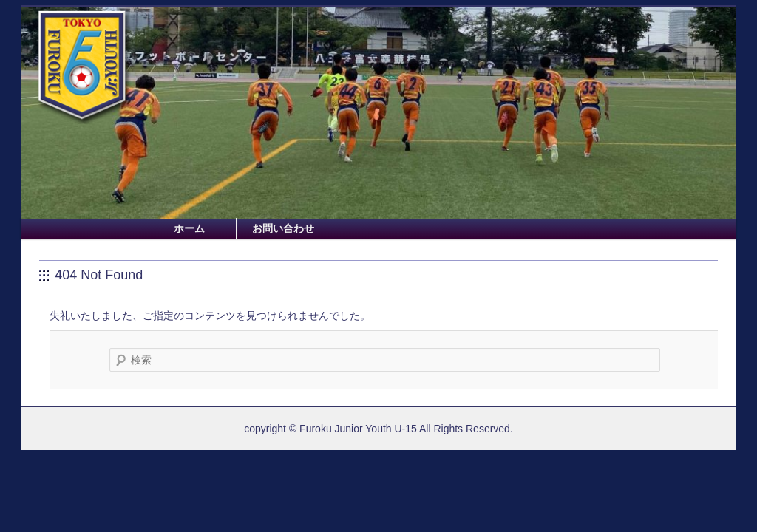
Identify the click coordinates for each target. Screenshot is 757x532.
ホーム (189, 228)
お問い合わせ (283, 228)
